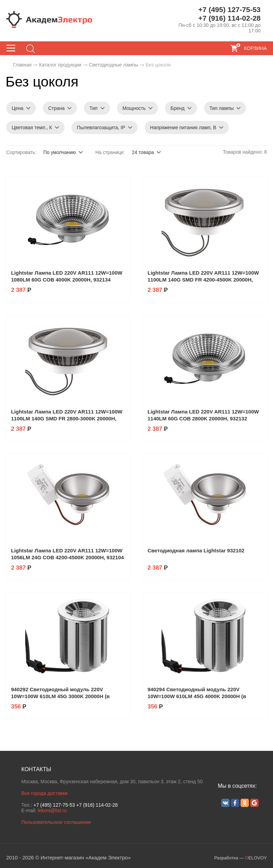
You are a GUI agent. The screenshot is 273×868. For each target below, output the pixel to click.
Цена (18, 108)
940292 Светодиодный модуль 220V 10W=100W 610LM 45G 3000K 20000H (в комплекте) (60, 696)
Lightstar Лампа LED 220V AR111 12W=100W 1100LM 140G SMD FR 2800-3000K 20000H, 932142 (67, 418)
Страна (57, 108)
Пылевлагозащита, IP (101, 127)
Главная (22, 65)
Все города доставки (45, 793)
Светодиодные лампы (113, 65)
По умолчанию (60, 152)
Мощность (134, 108)
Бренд (178, 108)
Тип (93, 108)
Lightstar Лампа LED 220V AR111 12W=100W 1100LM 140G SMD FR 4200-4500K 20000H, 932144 (203, 280)
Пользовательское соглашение (56, 822)
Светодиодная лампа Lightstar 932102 (196, 550)
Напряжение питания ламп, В (183, 127)
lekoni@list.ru (52, 810)
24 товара (143, 152)
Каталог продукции (60, 65)
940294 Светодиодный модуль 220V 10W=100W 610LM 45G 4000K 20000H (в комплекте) (197, 696)
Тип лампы (222, 108)
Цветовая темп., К (32, 127)
